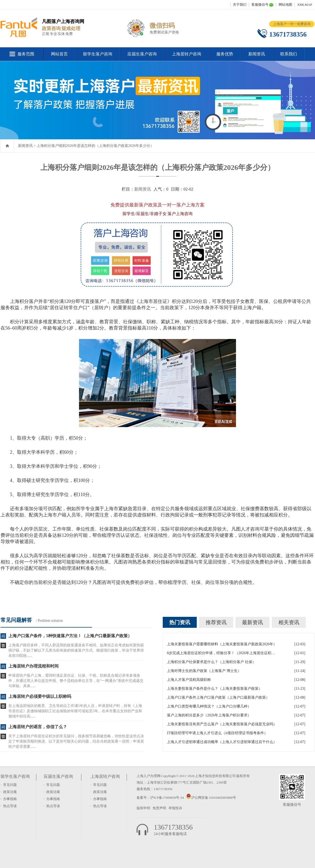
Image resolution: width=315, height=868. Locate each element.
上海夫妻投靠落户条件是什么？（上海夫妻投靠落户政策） (215, 689)
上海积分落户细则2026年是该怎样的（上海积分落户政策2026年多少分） (95, 146)
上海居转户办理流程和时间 (33, 666)
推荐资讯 (216, 622)
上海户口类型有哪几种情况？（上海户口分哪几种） (209, 706)
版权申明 (143, 808)
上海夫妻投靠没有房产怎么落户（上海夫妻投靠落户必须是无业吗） (222, 724)
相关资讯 (289, 622)
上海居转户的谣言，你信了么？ (38, 727)
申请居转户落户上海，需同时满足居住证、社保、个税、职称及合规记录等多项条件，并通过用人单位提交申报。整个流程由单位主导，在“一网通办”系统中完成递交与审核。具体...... (76, 681)
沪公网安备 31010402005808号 (214, 798)
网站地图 (285, 5)
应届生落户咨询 (142, 54)
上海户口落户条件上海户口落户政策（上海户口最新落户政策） (218, 697)
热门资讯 (180, 622)
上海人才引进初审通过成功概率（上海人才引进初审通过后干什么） (222, 742)
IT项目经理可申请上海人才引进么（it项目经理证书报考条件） (217, 733)
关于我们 (240, 5)
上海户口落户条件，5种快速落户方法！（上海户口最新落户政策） (70, 636)
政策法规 (10, 792)
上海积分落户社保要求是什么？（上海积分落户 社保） (211, 662)
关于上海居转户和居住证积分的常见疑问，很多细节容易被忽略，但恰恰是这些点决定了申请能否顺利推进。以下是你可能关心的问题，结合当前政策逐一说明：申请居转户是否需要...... (76, 741)
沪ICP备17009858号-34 (167, 798)
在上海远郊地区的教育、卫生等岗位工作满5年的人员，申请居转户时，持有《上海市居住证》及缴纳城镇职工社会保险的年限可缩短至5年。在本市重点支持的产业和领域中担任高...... (75, 711)
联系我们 (289, 54)
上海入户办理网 (148, 776)
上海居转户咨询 (187, 54)
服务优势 (225, 54)
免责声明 (159, 808)
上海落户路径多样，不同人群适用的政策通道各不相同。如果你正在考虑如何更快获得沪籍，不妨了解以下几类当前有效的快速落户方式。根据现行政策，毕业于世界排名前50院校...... (76, 650)
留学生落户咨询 (98, 54)
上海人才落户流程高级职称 (189, 680)
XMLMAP (305, 5)
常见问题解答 (16, 620)
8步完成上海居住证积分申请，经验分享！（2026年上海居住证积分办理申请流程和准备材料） (222, 653)
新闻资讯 (257, 54)
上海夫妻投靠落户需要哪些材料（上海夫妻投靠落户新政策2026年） (222, 644)
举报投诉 (175, 808)
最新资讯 (252, 622)
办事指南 (10, 799)
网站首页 (59, 54)
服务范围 (26, 54)
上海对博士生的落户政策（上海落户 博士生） (204, 671)
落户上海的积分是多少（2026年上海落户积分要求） (209, 715)
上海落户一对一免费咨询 (292, 24)
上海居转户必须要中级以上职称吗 (40, 696)
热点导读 (10, 806)
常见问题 (10, 785)
